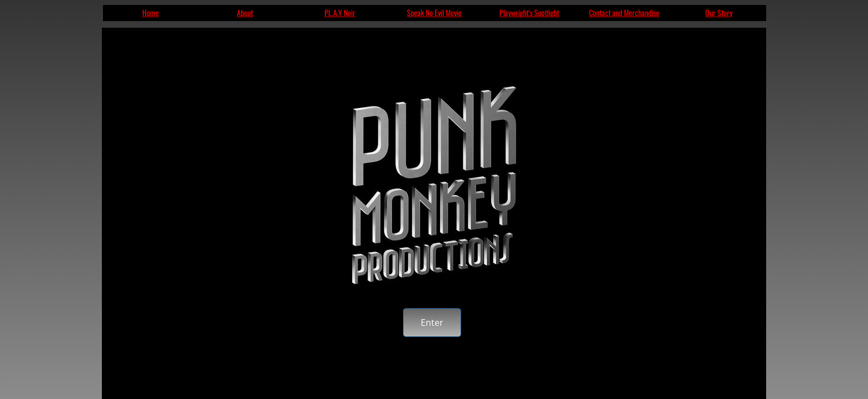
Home (151, 12)
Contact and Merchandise (624, 12)
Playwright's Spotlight (529, 12)
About (245, 12)
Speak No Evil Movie (434, 12)
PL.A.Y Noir (340, 12)
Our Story (719, 12)
